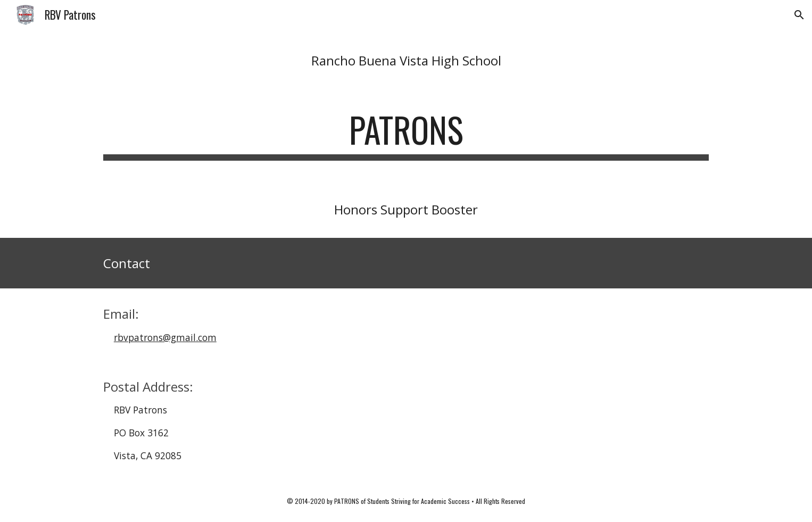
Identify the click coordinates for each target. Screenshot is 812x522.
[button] (799, 15)
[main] (406, 60)
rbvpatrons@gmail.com (165, 337)
